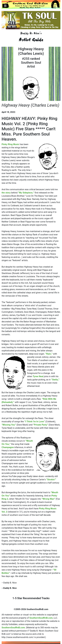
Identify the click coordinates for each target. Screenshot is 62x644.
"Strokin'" (51, 480)
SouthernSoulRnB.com (41, 618)
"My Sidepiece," (26, 193)
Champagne (8, 447)
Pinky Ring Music (10, 144)
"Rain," (49, 354)
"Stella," (55, 380)
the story (6, 193)
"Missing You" (9, 425)
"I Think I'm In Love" (35, 422)
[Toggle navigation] (5, 6)
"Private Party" (41, 425)
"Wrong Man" (48, 499)
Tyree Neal (38, 376)
